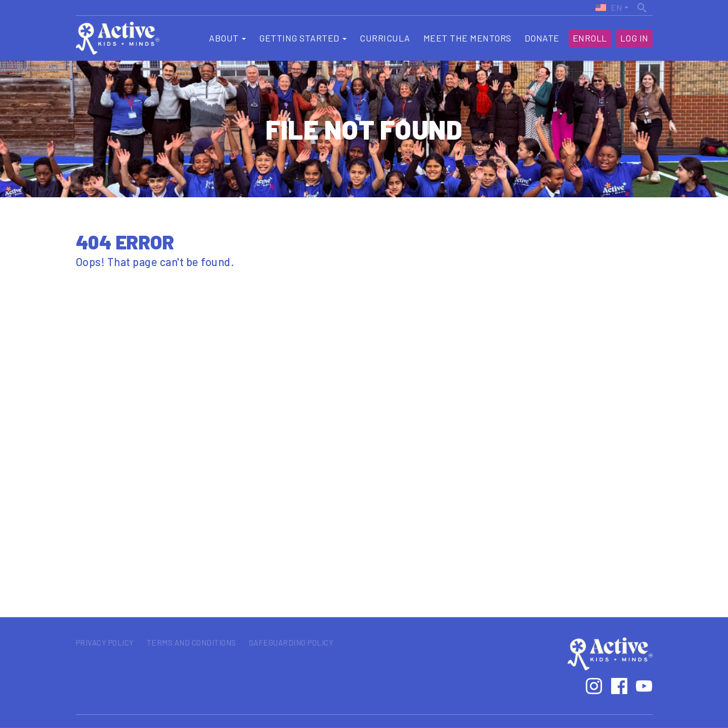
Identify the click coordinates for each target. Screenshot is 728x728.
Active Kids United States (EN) (608, 8)
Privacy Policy (105, 643)
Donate (542, 38)
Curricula (385, 38)
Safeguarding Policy (291, 643)
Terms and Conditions (191, 643)
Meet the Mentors (467, 38)
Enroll (590, 38)
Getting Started (303, 38)
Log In (634, 38)
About (227, 38)
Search (643, 6)
